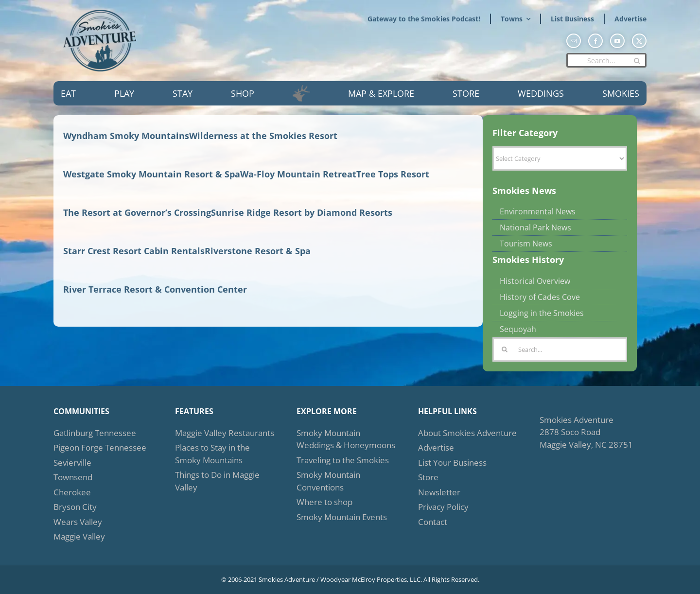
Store (428, 477)
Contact (433, 522)
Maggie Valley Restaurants (225, 433)
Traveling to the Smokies (343, 460)
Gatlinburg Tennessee (95, 433)
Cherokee (72, 492)
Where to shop (324, 502)
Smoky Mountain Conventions (328, 481)
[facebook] (595, 41)
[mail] (574, 41)
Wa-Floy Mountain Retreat (298, 174)
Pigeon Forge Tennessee (100, 447)
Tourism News (526, 244)
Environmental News (538, 211)
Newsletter (439, 492)
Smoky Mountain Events (342, 517)
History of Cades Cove (540, 297)
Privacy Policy (443, 507)
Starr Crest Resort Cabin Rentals (134, 251)
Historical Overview (535, 281)
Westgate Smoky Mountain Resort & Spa (152, 174)
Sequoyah (518, 329)
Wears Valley (78, 522)
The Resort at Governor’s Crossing (137, 212)
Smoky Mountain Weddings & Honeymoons (346, 439)
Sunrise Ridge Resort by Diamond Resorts (302, 212)
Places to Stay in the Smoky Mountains (212, 454)
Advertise (436, 447)
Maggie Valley (79, 536)
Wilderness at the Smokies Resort (263, 136)
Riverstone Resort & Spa (258, 251)
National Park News (535, 227)
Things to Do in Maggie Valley (217, 481)
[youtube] (617, 41)
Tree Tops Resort (393, 174)
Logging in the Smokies (542, 313)
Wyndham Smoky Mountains (126, 136)
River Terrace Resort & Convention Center (155, 289)
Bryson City (75, 507)
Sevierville (72, 463)
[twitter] (639, 41)
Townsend (73, 477)
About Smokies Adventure (467, 433)
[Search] (637, 61)
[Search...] (606, 60)
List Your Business (452, 463)
